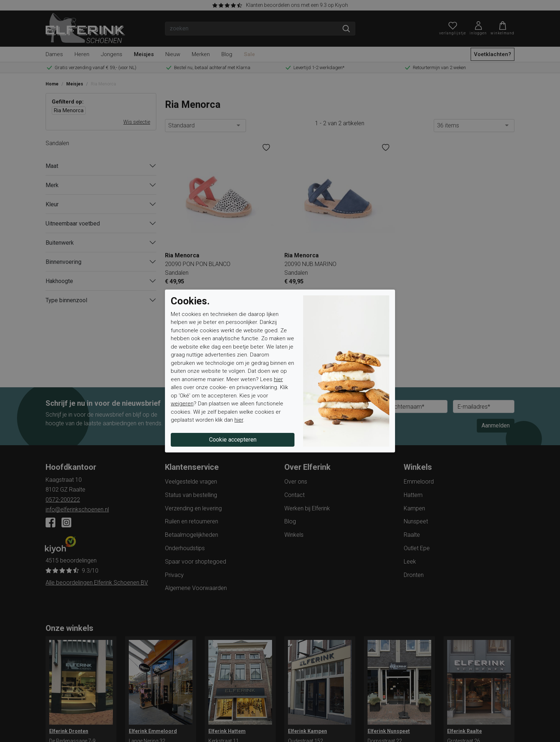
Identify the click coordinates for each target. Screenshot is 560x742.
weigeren (182, 404)
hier (278, 379)
